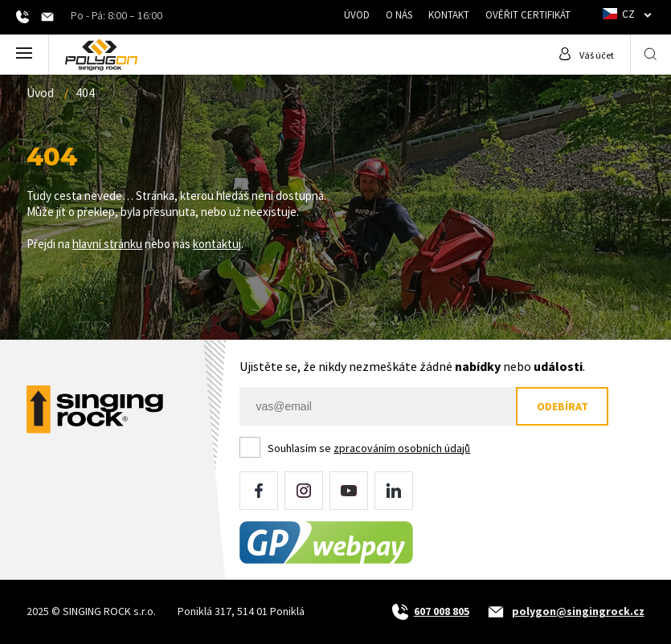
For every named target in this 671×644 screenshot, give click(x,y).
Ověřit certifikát (528, 15)
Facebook (259, 491)
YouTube (349, 491)
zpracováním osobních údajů (402, 448)
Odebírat (563, 406)
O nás (399, 15)
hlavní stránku (107, 244)
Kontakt (449, 15)
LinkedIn (394, 491)
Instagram (304, 491)
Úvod (357, 15)
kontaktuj (217, 244)
